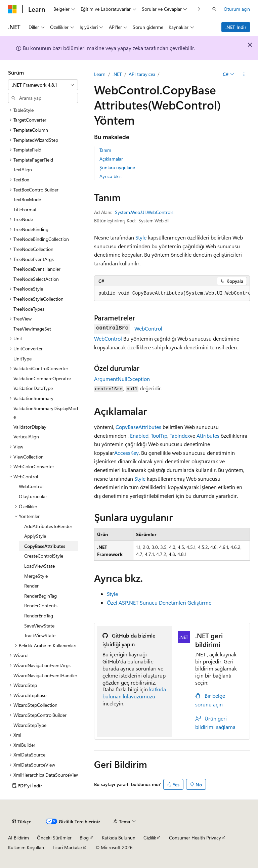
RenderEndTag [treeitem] (39, 616)
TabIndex (180, 436)
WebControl (148, 328)
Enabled (139, 436)
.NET (117, 74)
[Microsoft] (12, 9)
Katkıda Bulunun (119, 838)
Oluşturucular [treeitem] (33, 496)
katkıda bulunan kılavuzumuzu (134, 693)
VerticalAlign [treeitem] (26, 437)
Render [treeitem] (31, 586)
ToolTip (159, 436)
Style (141, 237)
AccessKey (126, 453)
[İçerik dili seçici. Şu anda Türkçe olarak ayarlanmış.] (22, 821)
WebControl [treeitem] (31, 486)
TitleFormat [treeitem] (25, 209)
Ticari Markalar (67, 847)
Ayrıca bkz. (111, 176)
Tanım (105, 150)
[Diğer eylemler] (244, 74)
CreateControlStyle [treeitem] (44, 556)
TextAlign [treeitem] (23, 169)
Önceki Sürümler (54, 838)
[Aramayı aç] (214, 9)
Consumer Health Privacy (195, 838)
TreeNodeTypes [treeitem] (29, 309)
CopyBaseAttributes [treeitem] (45, 546)
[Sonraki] (199, 9)
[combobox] (43, 85)
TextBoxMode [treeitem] (27, 199)
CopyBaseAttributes (138, 427)
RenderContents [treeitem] (41, 605)
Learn (100, 74)
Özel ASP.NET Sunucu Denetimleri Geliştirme (159, 602)
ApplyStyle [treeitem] (35, 536)
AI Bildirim (18, 838)
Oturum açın (237, 9)
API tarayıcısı (142, 74)
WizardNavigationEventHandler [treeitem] (45, 675)
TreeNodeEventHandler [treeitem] (37, 269)
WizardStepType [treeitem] (30, 725)
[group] (172, 294)
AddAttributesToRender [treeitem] (48, 526)
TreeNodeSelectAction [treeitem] (36, 279)
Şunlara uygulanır (117, 167)
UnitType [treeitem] (23, 359)
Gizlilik (150, 838)
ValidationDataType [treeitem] (33, 388)
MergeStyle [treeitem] (36, 576)
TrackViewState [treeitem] (40, 635)
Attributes (208, 436)
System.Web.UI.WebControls (144, 212)
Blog (84, 838)
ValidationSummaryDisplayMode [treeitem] (46, 413)
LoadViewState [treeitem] (39, 566)
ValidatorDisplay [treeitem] (30, 427)
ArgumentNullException (122, 379)
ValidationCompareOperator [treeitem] (42, 378)
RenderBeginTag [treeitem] (40, 596)
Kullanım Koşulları (26, 847)
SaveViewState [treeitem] (39, 626)
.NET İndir (236, 27)
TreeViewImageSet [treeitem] (32, 329)
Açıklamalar (111, 159)
